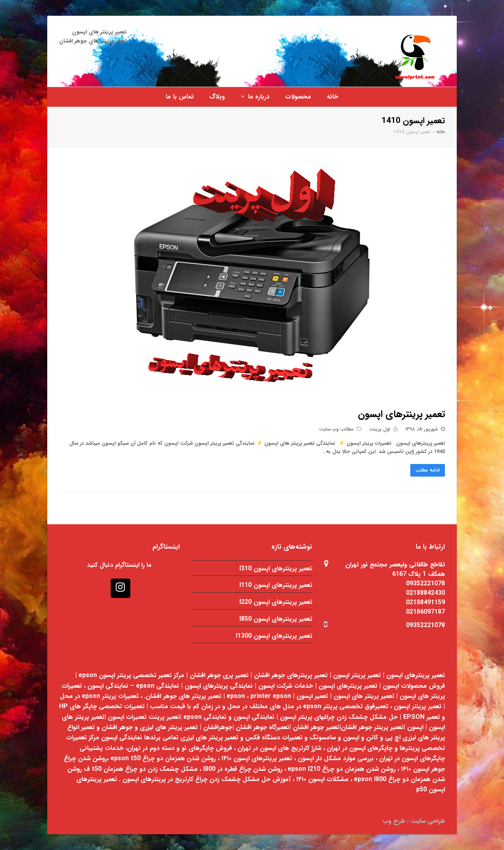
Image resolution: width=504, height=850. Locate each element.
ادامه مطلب (428, 470)
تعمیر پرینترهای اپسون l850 (276, 619)
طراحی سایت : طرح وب (414, 821)
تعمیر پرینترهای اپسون (401, 414)
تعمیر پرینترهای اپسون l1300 (274, 636)
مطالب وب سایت (336, 429)
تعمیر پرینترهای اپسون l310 (276, 569)
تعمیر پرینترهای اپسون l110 (276, 585)
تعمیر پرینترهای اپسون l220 (276, 602)
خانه (441, 132)
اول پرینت (380, 429)
